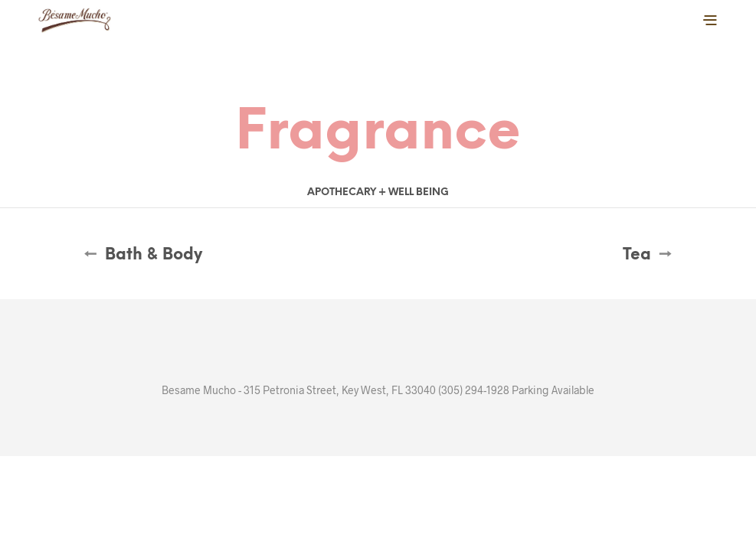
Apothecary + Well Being (378, 192)
